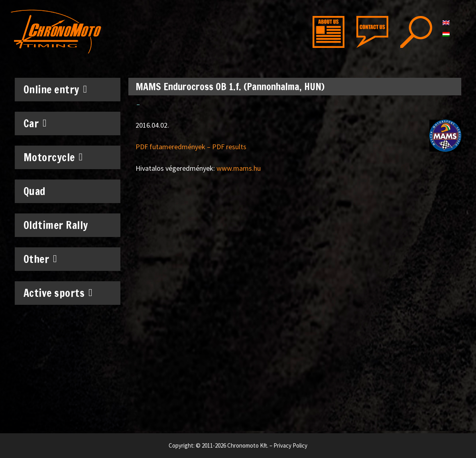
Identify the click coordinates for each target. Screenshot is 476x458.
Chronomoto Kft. (248, 445)
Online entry (55, 89)
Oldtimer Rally (56, 225)
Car (35, 123)
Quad (35, 191)
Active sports (58, 293)
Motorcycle (53, 157)
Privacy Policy (290, 445)
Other (40, 259)
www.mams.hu (239, 168)
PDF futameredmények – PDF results (191, 147)
